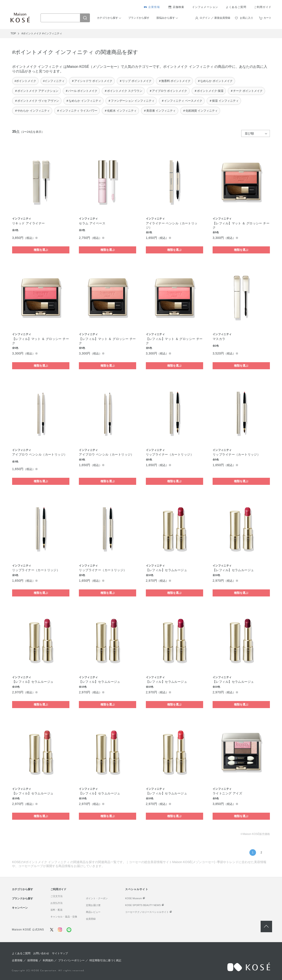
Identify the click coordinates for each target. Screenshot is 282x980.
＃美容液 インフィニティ (160, 111)
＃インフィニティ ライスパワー (77, 111)
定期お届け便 (93, 905)
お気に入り (247, 18)
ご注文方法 (57, 896)
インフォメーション (205, 7)
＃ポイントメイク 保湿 (209, 91)
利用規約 (48, 960)
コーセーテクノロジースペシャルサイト (147, 912)
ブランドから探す (139, 18)
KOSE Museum (134, 898)
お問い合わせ (41, 953)
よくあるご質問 (236, 7)
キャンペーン (20, 908)
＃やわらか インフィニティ (32, 111)
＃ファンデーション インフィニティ (131, 101)
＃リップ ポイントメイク (135, 81)
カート (267, 18)
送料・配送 (57, 910)
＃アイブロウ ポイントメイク (168, 91)
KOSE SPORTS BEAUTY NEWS (143, 905)
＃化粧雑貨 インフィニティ (200, 111)
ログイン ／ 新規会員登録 (215, 18)
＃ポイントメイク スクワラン (123, 91)
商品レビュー (93, 912)
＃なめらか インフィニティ (83, 101)
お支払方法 (57, 903)
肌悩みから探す (166, 18)
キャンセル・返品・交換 (64, 917)
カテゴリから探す (108, 18)
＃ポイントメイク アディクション (36, 91)
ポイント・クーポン (97, 898)
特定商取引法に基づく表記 (105, 960)
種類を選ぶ (41, 250)
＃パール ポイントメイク (81, 91)
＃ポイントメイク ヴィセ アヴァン (37, 101)
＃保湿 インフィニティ (224, 101)
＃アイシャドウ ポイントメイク (92, 81)
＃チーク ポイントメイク (246, 91)
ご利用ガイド (263, 7)
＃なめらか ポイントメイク (215, 81)
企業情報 (154, 7)
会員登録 (91, 919)
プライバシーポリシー (71, 960)
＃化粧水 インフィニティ (120, 111)
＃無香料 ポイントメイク (175, 81)
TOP (13, 33)
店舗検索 (179, 7)
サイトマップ (60, 953)
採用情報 (33, 960)
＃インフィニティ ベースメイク (182, 101)
